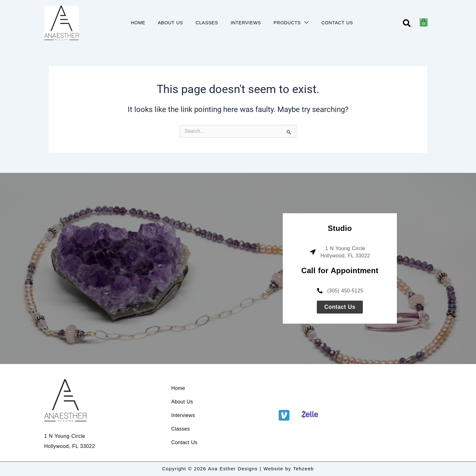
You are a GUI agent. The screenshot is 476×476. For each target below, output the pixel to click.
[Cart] (424, 22)
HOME (138, 23)
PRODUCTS (291, 23)
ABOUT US (170, 23)
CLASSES (207, 23)
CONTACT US (337, 23)
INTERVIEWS (246, 23)
